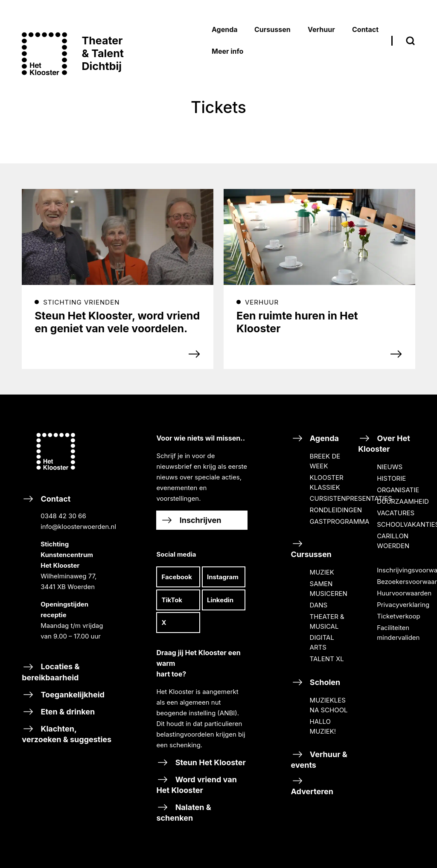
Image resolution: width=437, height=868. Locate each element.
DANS (319, 605)
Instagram (223, 577)
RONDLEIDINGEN (336, 510)
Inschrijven (191, 520)
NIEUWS (390, 467)
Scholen (316, 682)
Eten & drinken (58, 712)
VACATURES (396, 513)
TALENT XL (327, 659)
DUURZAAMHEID (403, 501)
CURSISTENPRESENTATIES (351, 498)
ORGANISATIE (398, 490)
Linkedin (220, 600)
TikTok (172, 600)
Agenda (315, 438)
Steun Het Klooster (201, 762)
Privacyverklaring (403, 605)
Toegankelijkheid (63, 695)
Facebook (177, 577)
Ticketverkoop (399, 616)
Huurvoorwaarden (404, 593)
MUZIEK (322, 572)
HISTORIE (391, 478)
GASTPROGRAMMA (340, 521)
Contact (67, 575)
